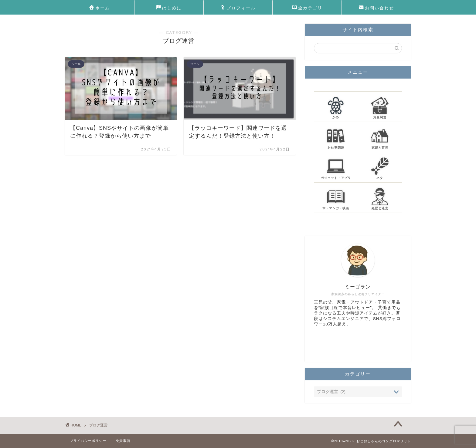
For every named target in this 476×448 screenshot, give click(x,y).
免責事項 (123, 441)
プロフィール (238, 8)
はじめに (169, 8)
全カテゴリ (307, 8)
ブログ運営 (98, 425)
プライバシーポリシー (88, 441)
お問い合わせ (376, 8)
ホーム (100, 8)
